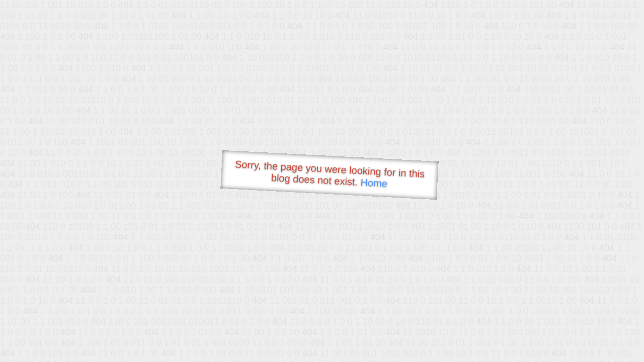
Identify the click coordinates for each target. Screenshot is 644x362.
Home (374, 183)
